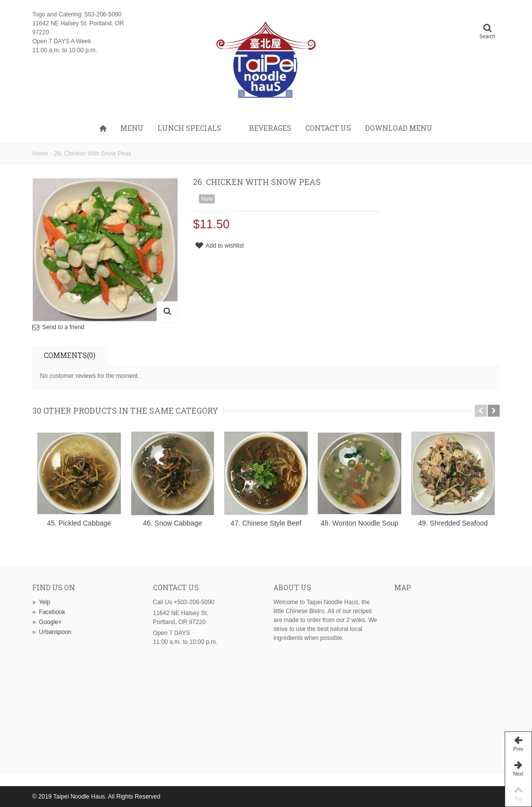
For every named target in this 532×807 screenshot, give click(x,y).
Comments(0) (70, 355)
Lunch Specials (189, 128)
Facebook (49, 612)
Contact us (328, 128)
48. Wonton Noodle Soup (359, 523)
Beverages (270, 128)
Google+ (47, 622)
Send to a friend (63, 327)
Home (40, 154)
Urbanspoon (52, 632)
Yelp (41, 602)
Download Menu (399, 128)
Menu (132, 128)
